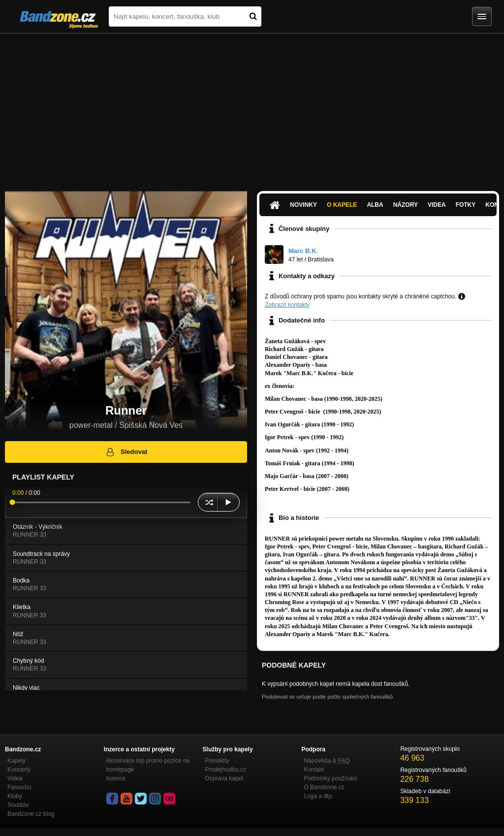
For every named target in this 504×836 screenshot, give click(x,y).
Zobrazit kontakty (287, 305)
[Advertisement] (252, 107)
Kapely (16, 761)
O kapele (342, 205)
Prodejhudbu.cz (226, 770)
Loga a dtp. (318, 796)
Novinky (303, 205)
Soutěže (18, 805)
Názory (406, 205)
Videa (437, 205)
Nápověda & (327, 761)
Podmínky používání (331, 778)
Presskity (217, 761)
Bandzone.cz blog (31, 814)
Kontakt (314, 770)
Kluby (15, 796)
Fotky (466, 205)
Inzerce (116, 778)
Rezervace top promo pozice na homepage (148, 765)
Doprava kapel (224, 778)
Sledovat (126, 452)
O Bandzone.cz (324, 787)
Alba (375, 205)
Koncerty (19, 770)
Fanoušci (19, 787)
